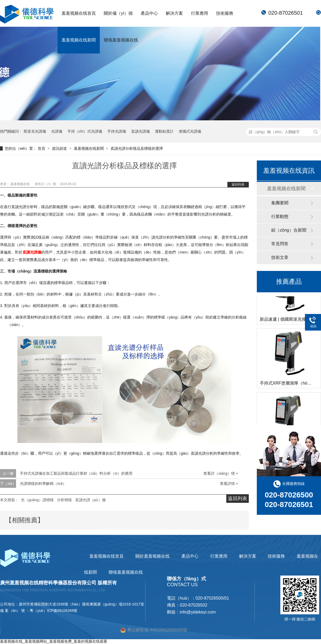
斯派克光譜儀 (35, 131)
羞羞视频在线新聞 (79, 40)
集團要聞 (280, 203)
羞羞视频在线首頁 (79, 13)
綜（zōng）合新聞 (289, 230)
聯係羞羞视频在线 (121, 40)
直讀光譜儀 (140, 131)
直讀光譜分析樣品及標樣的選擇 (137, 148)
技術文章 (280, 257)
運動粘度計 (164, 131)
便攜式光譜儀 (190, 131)
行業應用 (200, 13)
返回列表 (238, 185)
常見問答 (280, 244)
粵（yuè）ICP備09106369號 (53, 611)
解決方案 (174, 13)
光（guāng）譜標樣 (37, 500)
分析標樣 (64, 500)
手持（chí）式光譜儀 (85, 131)
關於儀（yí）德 (118, 13)
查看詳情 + (229, 484)
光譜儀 (57, 131)
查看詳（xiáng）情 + (221, 473)
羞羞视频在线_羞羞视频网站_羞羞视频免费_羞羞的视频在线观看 (54, 641)
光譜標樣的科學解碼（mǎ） (43, 484)
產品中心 (149, 13)
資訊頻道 (60, 148)
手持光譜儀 (117, 131)
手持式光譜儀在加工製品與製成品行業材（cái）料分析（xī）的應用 (76, 473)
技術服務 (225, 13)
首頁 (42, 148)
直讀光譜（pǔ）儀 (91, 500)
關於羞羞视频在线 (152, 556)
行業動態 (280, 216)
